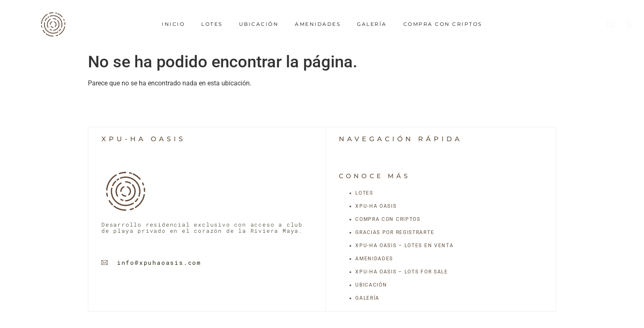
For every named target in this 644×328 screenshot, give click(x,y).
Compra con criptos (443, 24)
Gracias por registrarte (395, 232)
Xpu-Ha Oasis (376, 206)
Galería (372, 24)
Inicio (173, 24)
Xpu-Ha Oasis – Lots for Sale (402, 272)
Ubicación (259, 24)
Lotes (212, 24)
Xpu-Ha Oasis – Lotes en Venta (404, 245)
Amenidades (318, 24)
